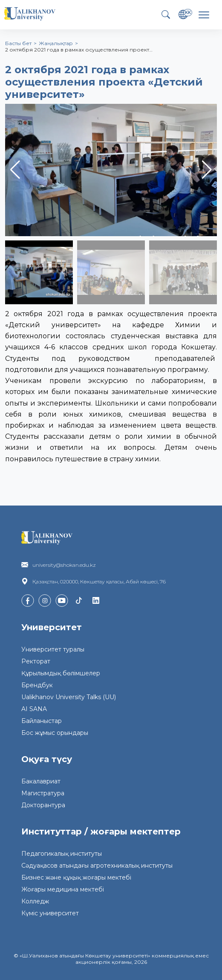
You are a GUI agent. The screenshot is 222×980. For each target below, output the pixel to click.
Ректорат (36, 661)
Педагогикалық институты (62, 854)
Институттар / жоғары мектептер (101, 831)
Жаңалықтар (56, 43)
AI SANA (34, 709)
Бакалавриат (41, 781)
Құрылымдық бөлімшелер (61, 673)
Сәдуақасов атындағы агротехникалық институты (97, 866)
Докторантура (43, 805)
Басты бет (18, 43)
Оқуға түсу (47, 759)
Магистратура (43, 793)
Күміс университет (50, 913)
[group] (111, 170)
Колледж (35, 901)
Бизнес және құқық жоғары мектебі (76, 877)
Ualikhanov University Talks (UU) (69, 697)
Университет (52, 627)
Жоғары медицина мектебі (63, 889)
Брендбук (37, 685)
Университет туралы (53, 649)
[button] (207, 170)
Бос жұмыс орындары (55, 733)
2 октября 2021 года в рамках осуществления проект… (79, 50)
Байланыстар (42, 721)
